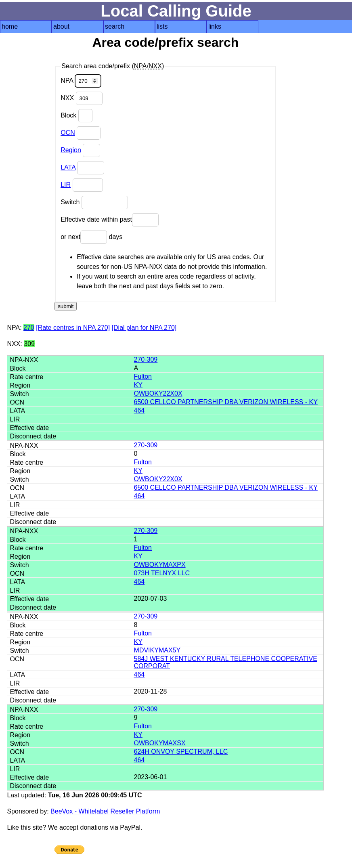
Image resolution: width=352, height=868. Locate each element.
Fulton (143, 376)
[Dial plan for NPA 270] (144, 328)
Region (71, 150)
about (61, 26)
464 (139, 410)
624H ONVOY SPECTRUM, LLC (181, 752)
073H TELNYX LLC (162, 573)
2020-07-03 (151, 599)
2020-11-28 (151, 691)
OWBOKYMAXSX (160, 743)
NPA (81, 81)
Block (76, 116)
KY (138, 385)
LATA (68, 167)
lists (162, 26)
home (10, 26)
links (215, 26)
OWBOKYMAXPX (160, 565)
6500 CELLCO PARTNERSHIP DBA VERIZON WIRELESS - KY (226, 402)
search (115, 26)
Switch (94, 202)
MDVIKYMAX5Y (157, 650)
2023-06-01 (151, 777)
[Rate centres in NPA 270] (73, 328)
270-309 (146, 360)
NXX (81, 98)
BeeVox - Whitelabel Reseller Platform (105, 811)
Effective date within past (110, 220)
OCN (68, 133)
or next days (91, 237)
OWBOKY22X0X (158, 393)
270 (29, 328)
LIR (66, 185)
